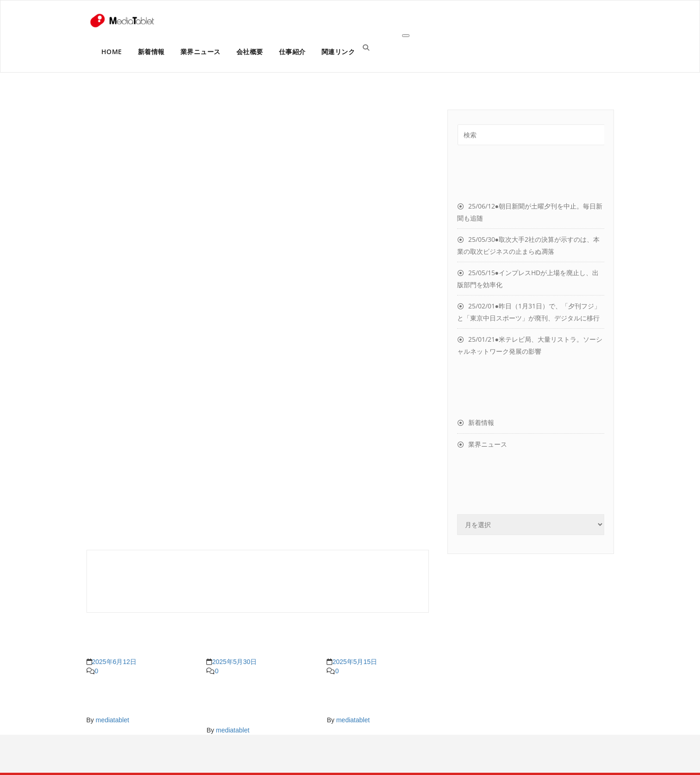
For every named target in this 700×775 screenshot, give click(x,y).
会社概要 (250, 52)
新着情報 (151, 52)
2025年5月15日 (355, 662)
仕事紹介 (292, 52)
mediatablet (112, 720)
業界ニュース (201, 52)
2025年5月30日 (234, 662)
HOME (112, 52)
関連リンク (338, 52)
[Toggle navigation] (406, 36)
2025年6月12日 (115, 662)
